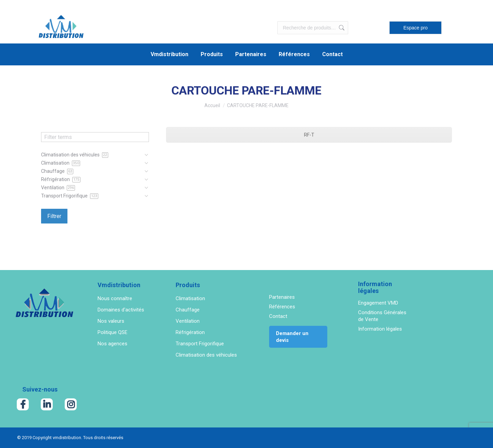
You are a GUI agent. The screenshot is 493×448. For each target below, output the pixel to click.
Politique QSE (112, 332)
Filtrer (54, 216)
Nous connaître (115, 298)
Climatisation (190, 298)
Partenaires (282, 297)
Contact (278, 316)
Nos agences (112, 344)
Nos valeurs (111, 321)
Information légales (380, 329)
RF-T (309, 135)
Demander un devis (292, 337)
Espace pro (415, 28)
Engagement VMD (378, 303)
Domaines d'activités (121, 310)
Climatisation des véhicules (206, 355)
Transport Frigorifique (200, 344)
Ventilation (188, 321)
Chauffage (188, 310)
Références (282, 307)
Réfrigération (190, 332)
